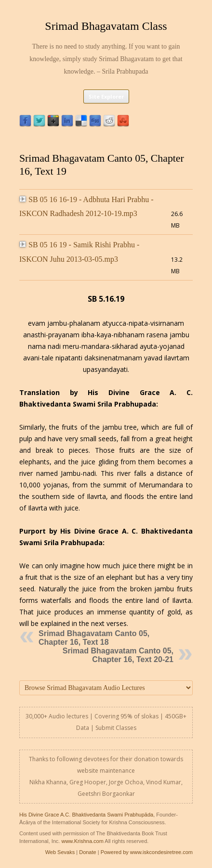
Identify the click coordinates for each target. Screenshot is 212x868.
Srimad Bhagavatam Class (106, 26)
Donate (87, 852)
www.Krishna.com (82, 841)
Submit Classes (116, 728)
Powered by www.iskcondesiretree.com (147, 852)
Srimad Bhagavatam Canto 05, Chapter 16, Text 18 (94, 638)
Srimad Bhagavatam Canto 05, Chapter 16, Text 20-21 (118, 655)
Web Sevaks (60, 852)
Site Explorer (106, 96)
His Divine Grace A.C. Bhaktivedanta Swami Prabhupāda (86, 815)
